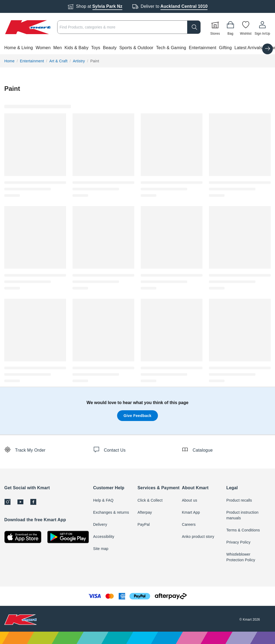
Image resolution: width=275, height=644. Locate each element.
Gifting (225, 48)
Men (58, 48)
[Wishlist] (246, 27)
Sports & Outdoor (136, 48)
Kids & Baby (76, 48)
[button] (137, 48)
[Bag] (230, 27)
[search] (194, 27)
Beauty (110, 48)
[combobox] (129, 27)
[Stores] (215, 27)
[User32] (262, 27)
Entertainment (202, 48)
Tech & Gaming (171, 48)
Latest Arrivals (248, 48)
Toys (96, 48)
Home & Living (19, 48)
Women (43, 48)
